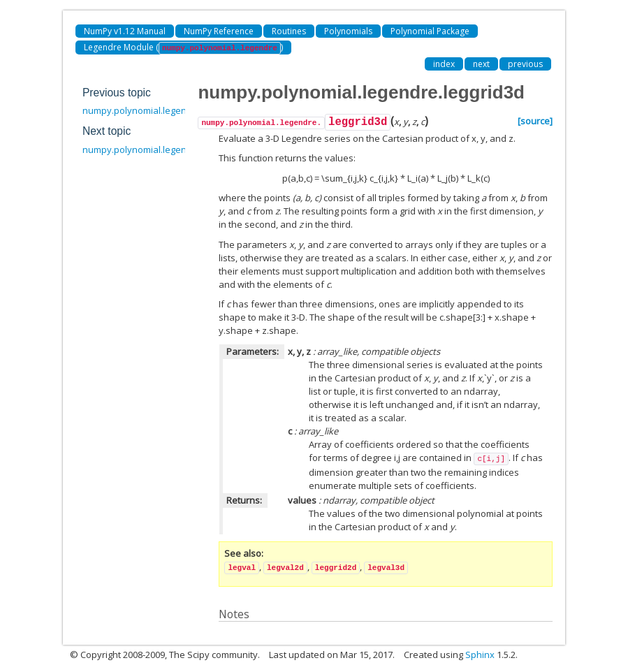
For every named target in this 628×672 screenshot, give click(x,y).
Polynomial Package (430, 31)
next (481, 64)
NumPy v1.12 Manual (125, 31)
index (444, 64)
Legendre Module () (183, 48)
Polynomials (348, 31)
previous (525, 64)
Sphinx (480, 655)
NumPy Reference (219, 31)
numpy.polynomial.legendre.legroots (160, 149)
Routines (289, 31)
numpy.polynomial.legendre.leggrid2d (162, 110)
